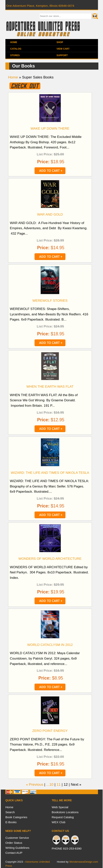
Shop (60, 42)
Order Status (14, 843)
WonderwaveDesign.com (84, 862)
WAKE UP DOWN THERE (50, 128)
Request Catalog (63, 817)
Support (62, 55)
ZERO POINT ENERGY (50, 731)
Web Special (60, 807)
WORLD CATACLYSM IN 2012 (50, 645)
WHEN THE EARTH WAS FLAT (50, 387)
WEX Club (59, 822)
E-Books (11, 822)
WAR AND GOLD (50, 214)
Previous (36, 784)
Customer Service (17, 838)
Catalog (16, 49)
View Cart (63, 49)
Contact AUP (14, 853)
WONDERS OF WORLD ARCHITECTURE (50, 559)
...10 (50, 784)
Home (14, 42)
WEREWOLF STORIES (50, 301)
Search (10, 812)
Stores (15, 55)
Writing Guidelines (17, 848)
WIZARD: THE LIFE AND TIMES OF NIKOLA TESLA (50, 473)
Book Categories (16, 817)
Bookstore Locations (65, 812)
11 (59, 784)
